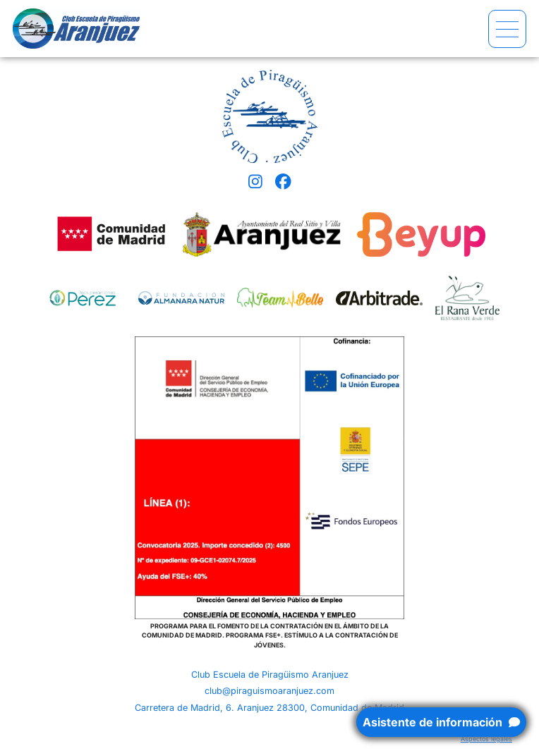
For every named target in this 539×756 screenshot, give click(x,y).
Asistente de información (441, 722)
